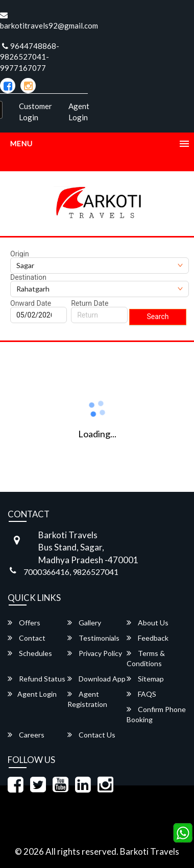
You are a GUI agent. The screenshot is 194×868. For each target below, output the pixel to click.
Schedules (30, 653)
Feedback (148, 638)
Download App (96, 679)
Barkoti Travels (150, 851)
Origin (20, 254)
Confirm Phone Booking (156, 714)
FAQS (141, 694)
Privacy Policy (95, 653)
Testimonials (93, 638)
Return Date (90, 303)
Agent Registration (87, 699)
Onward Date (31, 303)
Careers (26, 735)
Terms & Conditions (146, 658)
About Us (148, 623)
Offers (24, 623)
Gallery (84, 623)
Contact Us (91, 735)
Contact (27, 638)
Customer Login (35, 111)
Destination (28, 277)
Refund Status (37, 679)
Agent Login (79, 111)
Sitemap (145, 679)
